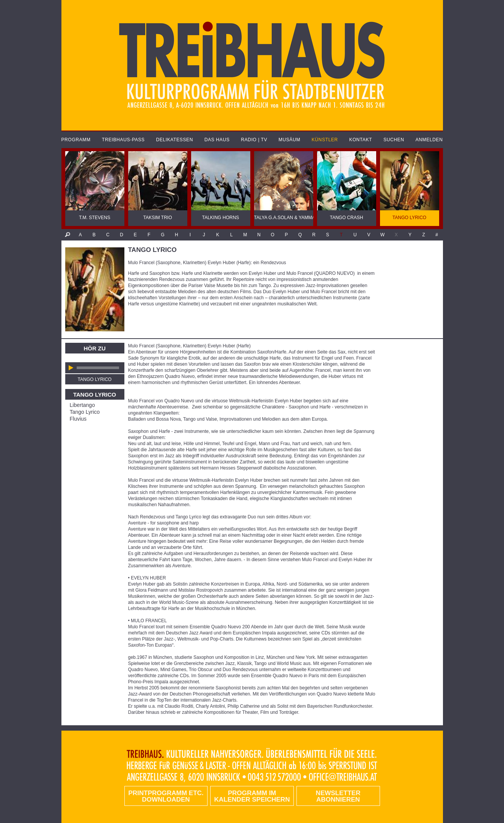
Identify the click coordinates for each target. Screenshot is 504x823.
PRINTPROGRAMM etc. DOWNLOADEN (166, 796)
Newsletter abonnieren (338, 796)
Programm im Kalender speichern (252, 796)
